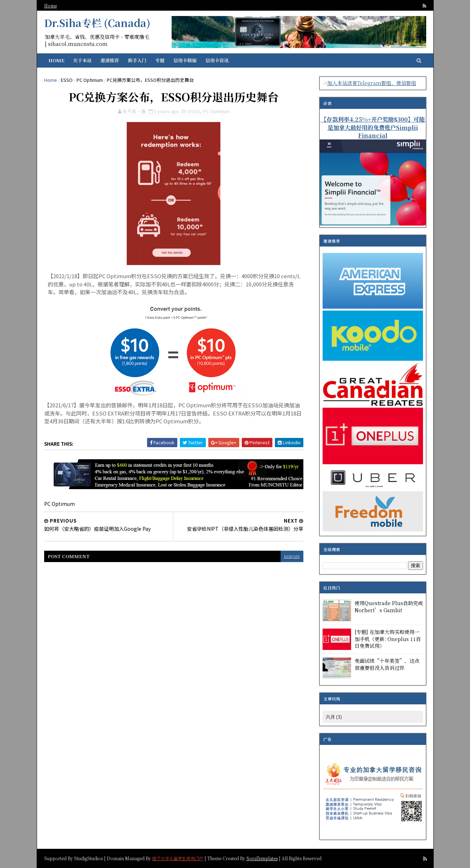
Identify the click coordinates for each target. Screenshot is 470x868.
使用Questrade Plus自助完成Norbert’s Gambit (389, 607)
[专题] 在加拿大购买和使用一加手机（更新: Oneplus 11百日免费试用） (388, 639)
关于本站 (82, 60)
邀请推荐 (110, 60)
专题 (160, 60)
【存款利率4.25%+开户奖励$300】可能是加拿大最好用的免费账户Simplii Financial (373, 127)
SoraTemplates (262, 858)
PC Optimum (90, 80)
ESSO (67, 80)
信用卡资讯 (217, 60)
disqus (292, 556)
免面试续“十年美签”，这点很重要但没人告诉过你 (387, 664)
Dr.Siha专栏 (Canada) (97, 23)
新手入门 (137, 60)
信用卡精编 (185, 60)
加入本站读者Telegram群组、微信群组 (372, 83)
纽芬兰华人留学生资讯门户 (178, 858)
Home (51, 6)
